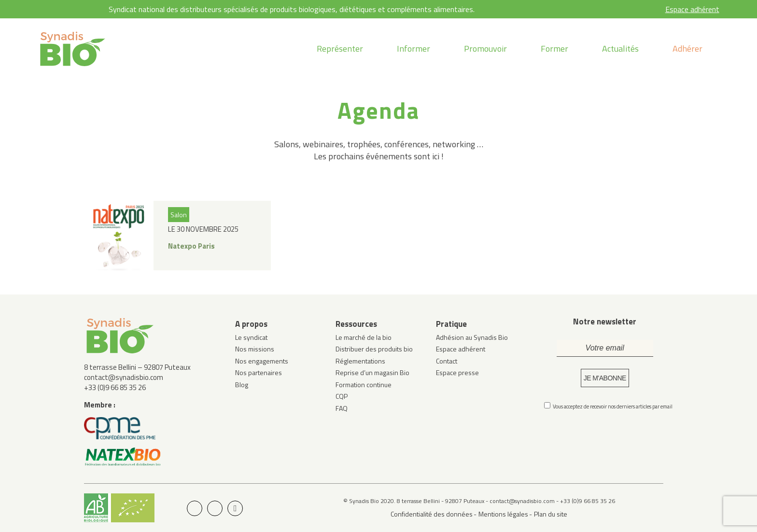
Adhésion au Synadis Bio (472, 337)
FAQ (342, 408)
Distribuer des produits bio (374, 349)
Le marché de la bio (364, 337)
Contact (447, 361)
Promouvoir (485, 49)
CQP (342, 396)
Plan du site (551, 514)
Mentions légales (503, 514)
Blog (242, 385)
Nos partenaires (259, 372)
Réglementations (360, 361)
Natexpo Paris (191, 246)
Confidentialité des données (432, 514)
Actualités (620, 49)
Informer (414, 49)
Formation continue (364, 385)
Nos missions (255, 349)
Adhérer (687, 49)
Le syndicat (251, 337)
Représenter (340, 49)
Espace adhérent (692, 9)
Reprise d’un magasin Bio (372, 372)
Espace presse (457, 372)
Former (554, 49)
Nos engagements (262, 361)
